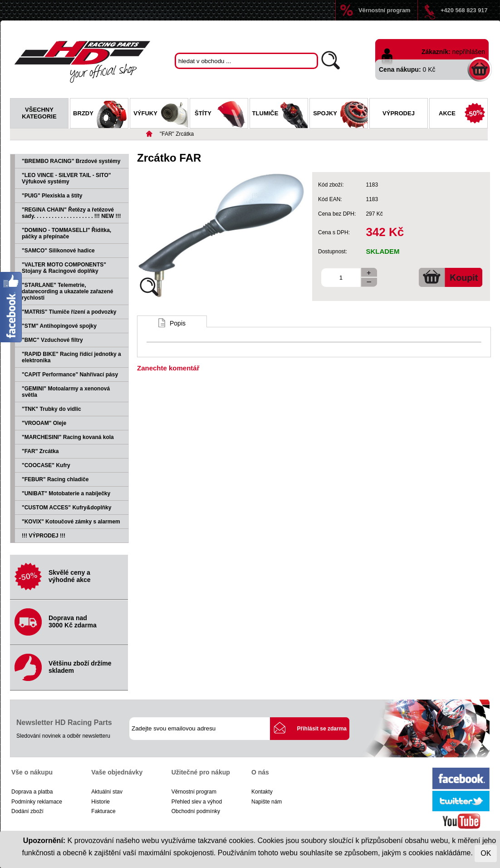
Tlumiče (280, 114)
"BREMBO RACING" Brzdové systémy (71, 161)
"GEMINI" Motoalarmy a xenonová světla (66, 392)
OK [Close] (486, 853)
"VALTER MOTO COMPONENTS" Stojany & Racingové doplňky (64, 268)
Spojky (340, 114)
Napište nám (267, 802)
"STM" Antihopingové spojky (59, 326)
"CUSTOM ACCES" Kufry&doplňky (66, 508)
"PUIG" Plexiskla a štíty (52, 196)
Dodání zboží (27, 811)
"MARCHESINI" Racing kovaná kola (68, 437)
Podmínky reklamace (37, 802)
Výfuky (161, 114)
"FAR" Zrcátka (177, 134)
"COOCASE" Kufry (46, 465)
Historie (100, 802)
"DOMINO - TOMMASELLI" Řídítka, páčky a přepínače (66, 233)
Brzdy (100, 114)
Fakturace (103, 811)
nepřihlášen (469, 52)
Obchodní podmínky (196, 811)
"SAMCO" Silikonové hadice (58, 251)
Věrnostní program (384, 10)
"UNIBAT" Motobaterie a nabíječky (66, 493)
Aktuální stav (107, 792)
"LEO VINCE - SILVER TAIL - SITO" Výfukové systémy (66, 178)
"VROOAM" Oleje (44, 423)
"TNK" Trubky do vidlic (51, 409)
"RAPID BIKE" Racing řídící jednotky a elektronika (71, 357)
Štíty (221, 114)
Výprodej (399, 113)
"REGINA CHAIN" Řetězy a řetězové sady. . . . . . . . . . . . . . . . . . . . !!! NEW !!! (71, 213)
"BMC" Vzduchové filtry (52, 340)
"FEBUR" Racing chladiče (55, 479)
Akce (463, 114)
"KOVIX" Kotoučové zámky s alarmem (71, 522)
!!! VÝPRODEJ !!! (44, 536)
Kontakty (262, 792)
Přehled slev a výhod (197, 802)
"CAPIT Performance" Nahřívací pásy (70, 375)
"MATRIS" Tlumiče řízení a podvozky (69, 312)
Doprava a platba (32, 792)
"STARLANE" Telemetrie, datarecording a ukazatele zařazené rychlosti (67, 291)
